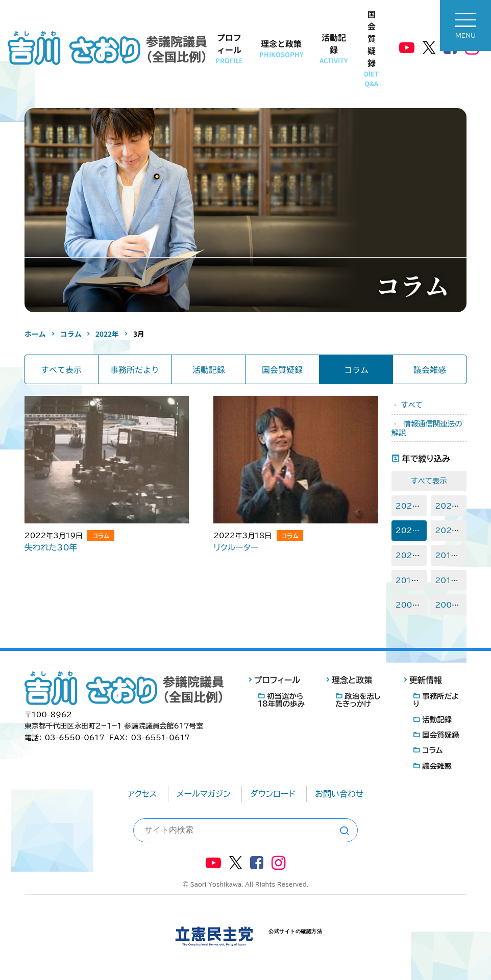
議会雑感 (430, 369)
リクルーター (236, 547)
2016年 (410, 580)
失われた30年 (51, 547)
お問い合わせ (339, 794)
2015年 (449, 580)
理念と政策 (281, 48)
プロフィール (229, 48)
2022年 (410, 530)
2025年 (410, 506)
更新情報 (426, 680)
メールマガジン (204, 794)
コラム (356, 369)
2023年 (450, 506)
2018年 (449, 555)
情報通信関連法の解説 (427, 428)
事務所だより (135, 369)
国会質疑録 (371, 48)
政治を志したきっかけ (358, 700)
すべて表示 (61, 369)
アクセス (142, 794)
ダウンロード (273, 794)
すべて (412, 405)
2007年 (450, 605)
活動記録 (334, 48)
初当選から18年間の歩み (281, 700)
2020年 (410, 555)
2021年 (449, 530)
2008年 (410, 605)
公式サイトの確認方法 (295, 931)
